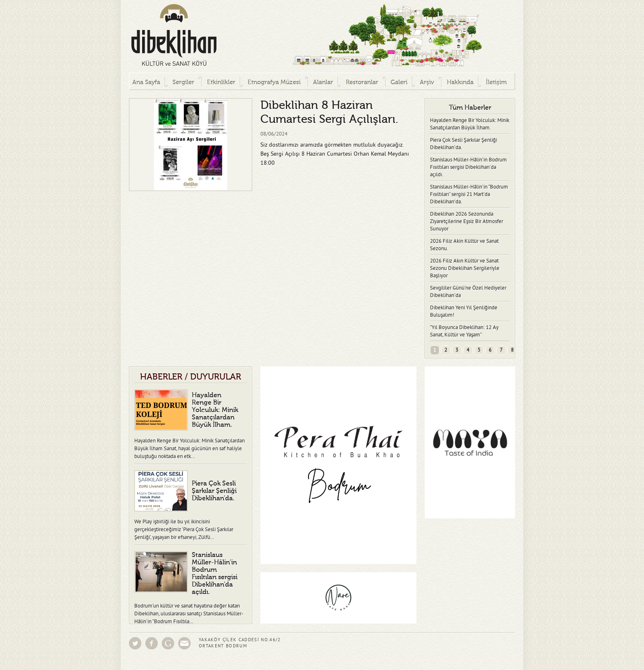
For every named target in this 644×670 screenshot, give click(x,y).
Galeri (399, 82)
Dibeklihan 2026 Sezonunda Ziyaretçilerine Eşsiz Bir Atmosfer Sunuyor (467, 221)
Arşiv (427, 82)
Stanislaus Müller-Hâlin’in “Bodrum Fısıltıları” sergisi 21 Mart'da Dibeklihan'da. (469, 194)
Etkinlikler (221, 82)
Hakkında (460, 82)
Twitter (135, 644)
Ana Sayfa (146, 82)
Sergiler (183, 82)
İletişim (496, 82)
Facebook (152, 644)
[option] (191, 145)
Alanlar (323, 82)
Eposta (184, 644)
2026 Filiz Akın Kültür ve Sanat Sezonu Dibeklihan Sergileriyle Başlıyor (465, 268)
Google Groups (168, 644)
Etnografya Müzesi (274, 82)
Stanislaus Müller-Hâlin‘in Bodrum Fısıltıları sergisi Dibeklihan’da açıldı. (468, 167)
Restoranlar (362, 82)
